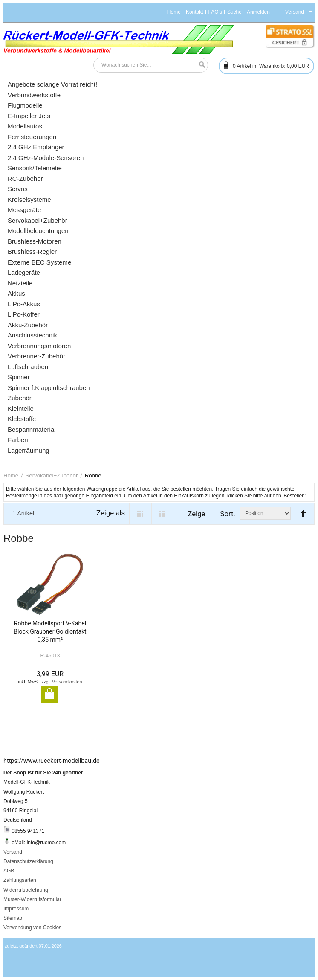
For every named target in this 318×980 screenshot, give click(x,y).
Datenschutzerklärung (28, 861)
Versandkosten (67, 682)
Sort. (228, 514)
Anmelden (258, 12)
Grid (140, 514)
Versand (13, 852)
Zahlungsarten (20, 880)
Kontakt (195, 12)
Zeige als (111, 513)
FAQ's (215, 12)
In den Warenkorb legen (49, 694)
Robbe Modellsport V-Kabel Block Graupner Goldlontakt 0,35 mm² (50, 631)
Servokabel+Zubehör (52, 475)
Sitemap (13, 918)
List (163, 514)
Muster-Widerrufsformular (32, 899)
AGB (9, 871)
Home (174, 12)
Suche (234, 12)
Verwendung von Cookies (32, 928)
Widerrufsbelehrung (26, 890)
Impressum (16, 909)
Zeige (196, 514)
